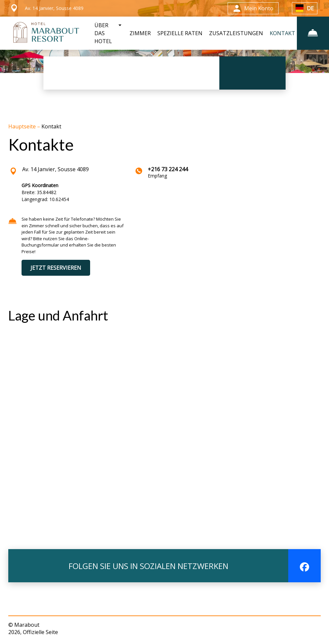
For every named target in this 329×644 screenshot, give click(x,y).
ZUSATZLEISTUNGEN (235, 33)
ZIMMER (139, 33)
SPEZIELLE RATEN (179, 33)
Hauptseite (23, 126)
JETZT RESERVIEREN (56, 268)
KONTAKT (281, 33)
